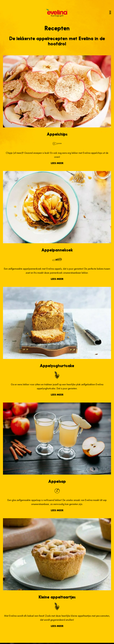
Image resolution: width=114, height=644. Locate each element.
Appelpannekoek (57, 250)
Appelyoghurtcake (57, 366)
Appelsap (57, 481)
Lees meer (57, 163)
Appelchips (57, 134)
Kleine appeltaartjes (57, 597)
